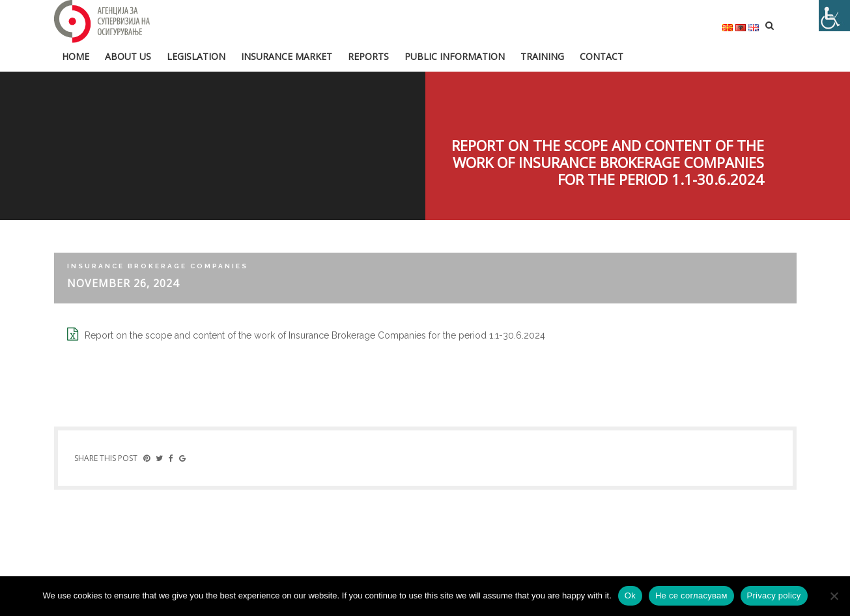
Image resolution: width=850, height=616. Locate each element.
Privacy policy (774, 595)
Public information (455, 56)
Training (542, 56)
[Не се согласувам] (834, 596)
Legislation (196, 56)
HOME (76, 56)
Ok (630, 595)
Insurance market (287, 56)
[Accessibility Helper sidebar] (834, 16)
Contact (602, 56)
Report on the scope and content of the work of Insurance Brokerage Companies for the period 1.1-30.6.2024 (315, 335)
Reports (368, 56)
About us (128, 56)
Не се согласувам (691, 595)
